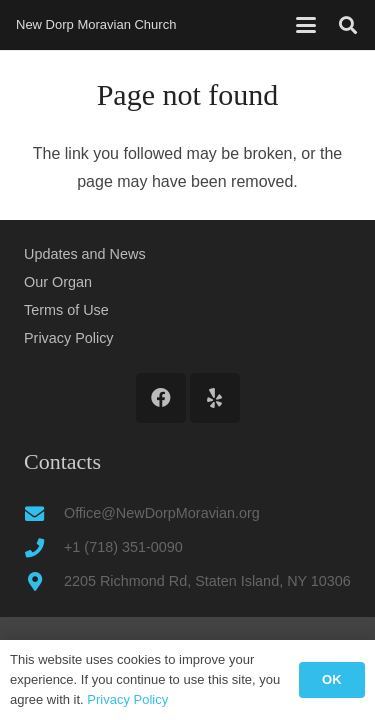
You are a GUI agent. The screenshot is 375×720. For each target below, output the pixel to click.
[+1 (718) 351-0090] (44, 547)
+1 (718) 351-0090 (123, 547)
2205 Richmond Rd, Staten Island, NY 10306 (207, 581)
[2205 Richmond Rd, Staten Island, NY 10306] (44, 581)
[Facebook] (161, 398)
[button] (306, 25)
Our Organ (58, 282)
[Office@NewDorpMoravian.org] (44, 513)
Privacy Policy (69, 338)
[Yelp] (215, 398)
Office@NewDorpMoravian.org (162, 513)
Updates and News (85, 254)
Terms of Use (66, 310)
